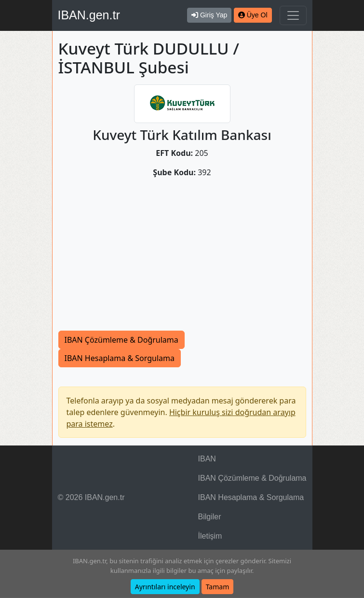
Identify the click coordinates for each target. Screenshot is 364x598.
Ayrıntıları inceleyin (165, 587)
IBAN (207, 459)
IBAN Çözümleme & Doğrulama (121, 340)
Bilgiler (210, 517)
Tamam (218, 587)
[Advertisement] (182, 258)
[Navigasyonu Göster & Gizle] (293, 15)
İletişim (210, 536)
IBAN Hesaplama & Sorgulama (120, 358)
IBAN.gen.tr (89, 15)
